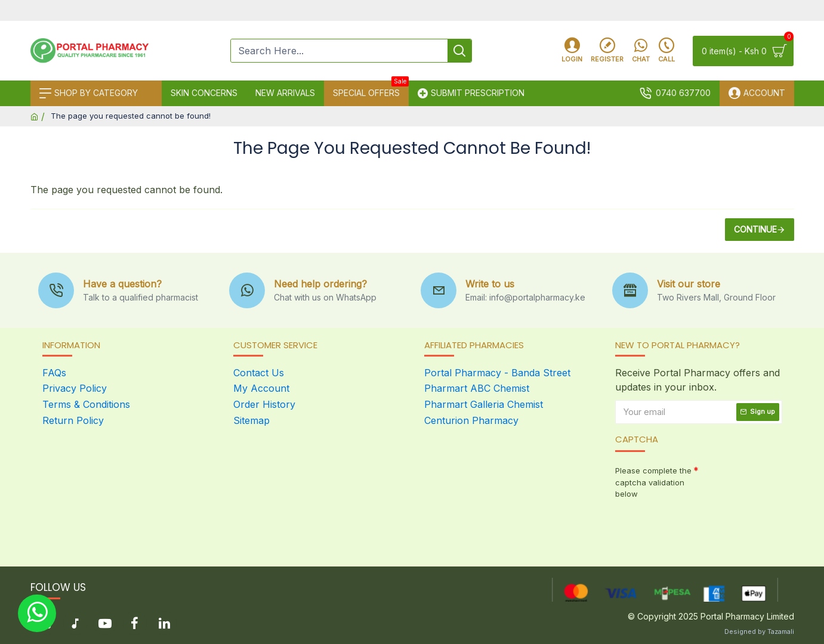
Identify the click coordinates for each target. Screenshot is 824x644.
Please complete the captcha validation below (653, 482)
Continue (755, 229)
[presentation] (699, 525)
